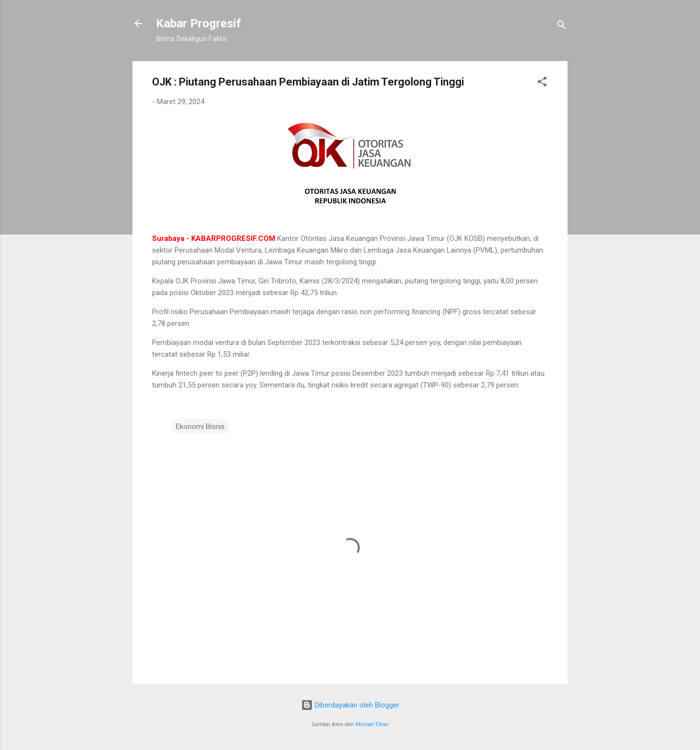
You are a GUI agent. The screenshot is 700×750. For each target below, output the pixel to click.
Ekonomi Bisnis (200, 427)
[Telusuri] (562, 27)
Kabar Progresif (198, 23)
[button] (542, 83)
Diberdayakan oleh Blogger (350, 705)
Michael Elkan (372, 724)
